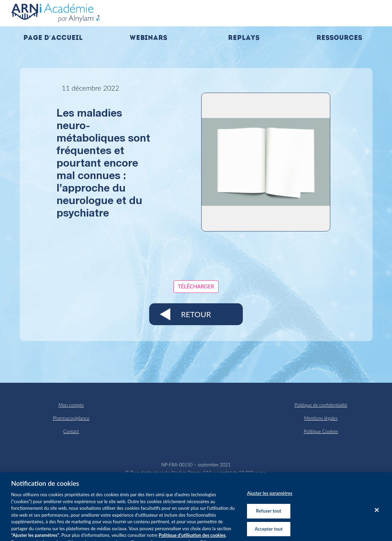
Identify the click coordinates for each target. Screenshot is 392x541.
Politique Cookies (321, 431)
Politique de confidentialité (321, 405)
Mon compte (71, 405)
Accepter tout (269, 531)
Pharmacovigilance (71, 418)
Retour (196, 314)
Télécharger (196, 286)
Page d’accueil (53, 38)
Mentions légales (321, 418)
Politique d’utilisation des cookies (192, 537)
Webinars (148, 38)
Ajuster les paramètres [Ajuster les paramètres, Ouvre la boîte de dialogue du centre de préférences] (270, 496)
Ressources (339, 38)
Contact (71, 431)
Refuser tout (269, 513)
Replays (244, 38)
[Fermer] (377, 512)
